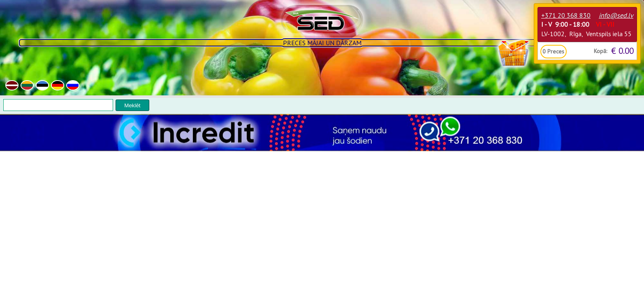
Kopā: (600, 51)
